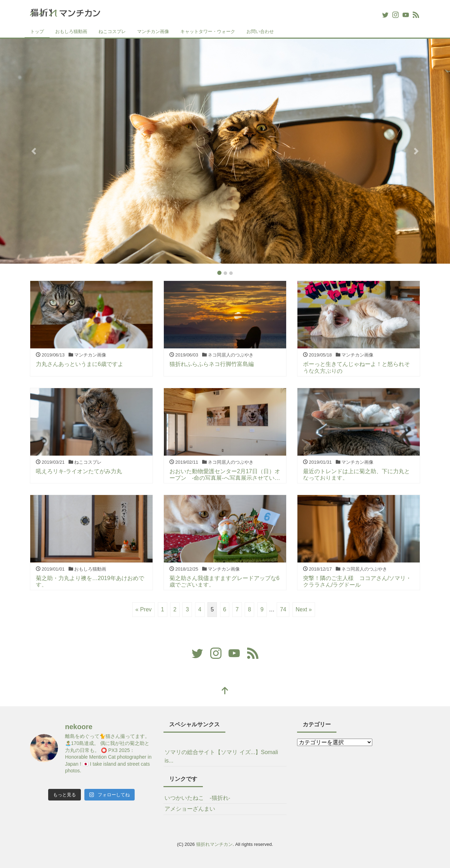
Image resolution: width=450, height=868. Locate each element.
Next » (304, 609)
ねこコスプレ (112, 31)
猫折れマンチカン (214, 844)
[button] (34, 151)
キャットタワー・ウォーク (208, 31)
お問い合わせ (260, 31)
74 (283, 609)
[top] (225, 691)
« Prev (143, 609)
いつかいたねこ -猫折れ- (197, 798)
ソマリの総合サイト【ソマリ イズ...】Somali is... (221, 756)
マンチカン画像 (153, 31)
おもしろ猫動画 (71, 31)
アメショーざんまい (190, 809)
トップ (37, 31)
